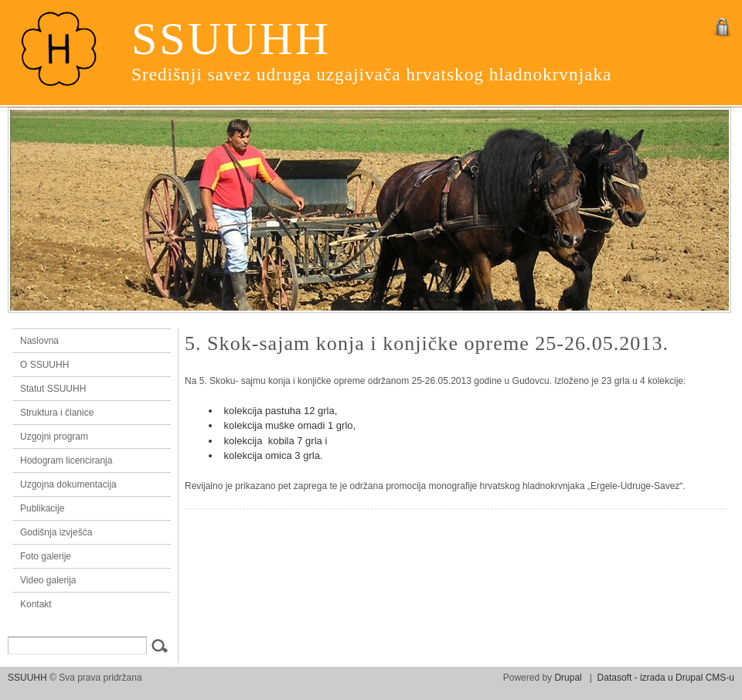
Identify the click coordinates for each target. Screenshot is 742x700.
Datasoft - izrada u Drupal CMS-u (666, 678)
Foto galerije (46, 556)
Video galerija (48, 580)
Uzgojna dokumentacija (68, 484)
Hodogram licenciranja (66, 460)
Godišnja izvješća (56, 532)
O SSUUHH (44, 365)
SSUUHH (231, 39)
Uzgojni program (54, 437)
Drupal (568, 678)
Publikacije (42, 508)
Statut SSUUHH (53, 389)
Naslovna (88, 341)
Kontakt (36, 604)
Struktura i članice (57, 413)
